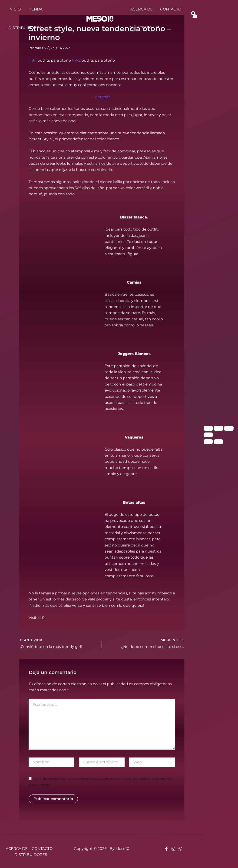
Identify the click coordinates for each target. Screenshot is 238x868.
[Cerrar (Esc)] (208, 435)
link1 (33, 60)
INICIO (15, 9)
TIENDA (35, 9)
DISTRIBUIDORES (25, 28)
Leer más (102, 96)
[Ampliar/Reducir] (208, 428)
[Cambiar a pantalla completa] (218, 428)
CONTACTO (171, 9)
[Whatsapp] (180, 848)
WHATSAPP (141, 28)
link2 (76, 60)
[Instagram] (173, 848)
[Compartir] (229, 428)
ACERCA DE (141, 9)
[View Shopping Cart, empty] (195, 19)
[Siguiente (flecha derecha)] (218, 441)
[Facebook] (166, 848)
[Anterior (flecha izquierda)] (208, 441)
